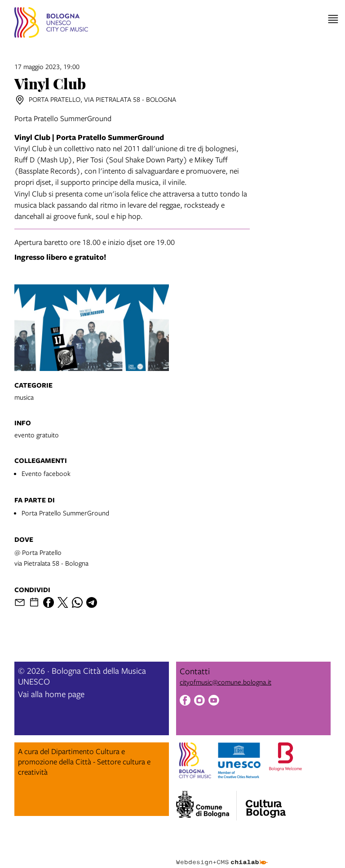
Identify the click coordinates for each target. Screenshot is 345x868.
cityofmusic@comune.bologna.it (226, 682)
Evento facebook (46, 473)
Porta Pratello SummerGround (65, 513)
